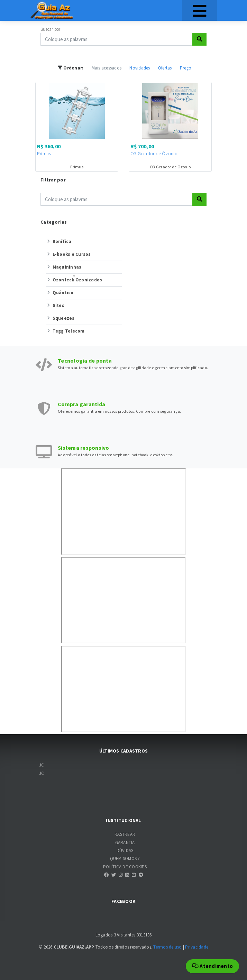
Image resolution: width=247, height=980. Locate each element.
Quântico (60, 293)
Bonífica (59, 241)
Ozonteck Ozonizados (74, 280)
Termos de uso (167, 947)
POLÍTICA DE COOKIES (125, 867)
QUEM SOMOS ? (125, 858)
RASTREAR (125, 834)
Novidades (140, 68)
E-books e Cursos (68, 254)
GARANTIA (125, 843)
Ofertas (165, 68)
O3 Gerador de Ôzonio (154, 153)
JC (42, 767)
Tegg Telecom (65, 331)
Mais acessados (107, 68)
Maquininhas (63, 267)
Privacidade (197, 947)
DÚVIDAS (125, 851)
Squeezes (60, 318)
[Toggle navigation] (199, 10)
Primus (44, 153)
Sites (55, 305)
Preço (186, 68)
